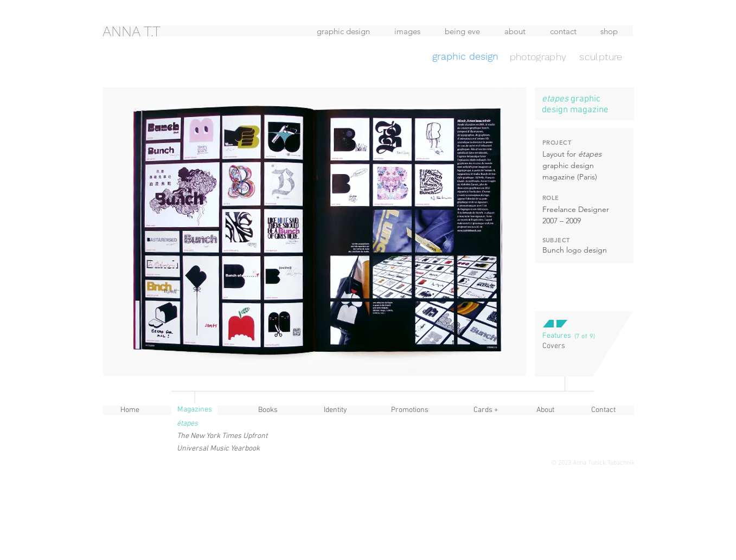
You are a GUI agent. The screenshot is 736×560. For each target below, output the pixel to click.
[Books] (268, 410)
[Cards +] (486, 410)
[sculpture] (601, 56)
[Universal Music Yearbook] (219, 449)
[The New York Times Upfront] (223, 436)
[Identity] (336, 410)
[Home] (130, 410)
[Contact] (604, 410)
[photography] (538, 56)
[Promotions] (410, 410)
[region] (191, 50)
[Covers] (554, 346)
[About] (546, 410)
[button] (557, 336)
